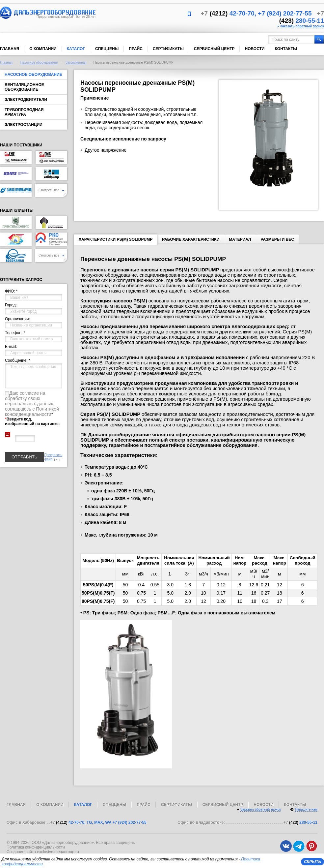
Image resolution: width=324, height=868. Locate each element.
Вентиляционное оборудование (24, 87)
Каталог (76, 49)
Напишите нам (306, 809)
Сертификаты (168, 49)
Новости (255, 49)
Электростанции (24, 125)
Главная (10, 49)
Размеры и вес (278, 239)
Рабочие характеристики (191, 239)
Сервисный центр (214, 49)
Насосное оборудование (39, 62)
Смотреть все (51, 190)
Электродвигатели (26, 100)
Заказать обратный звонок (302, 26)
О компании (43, 49)
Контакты (286, 49)
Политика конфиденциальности (36, 847)
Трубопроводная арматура (24, 112)
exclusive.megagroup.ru (58, 852)
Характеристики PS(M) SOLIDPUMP (116, 241)
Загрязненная (76, 62)
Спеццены (107, 49)
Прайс (136, 49)
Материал (240, 239)
